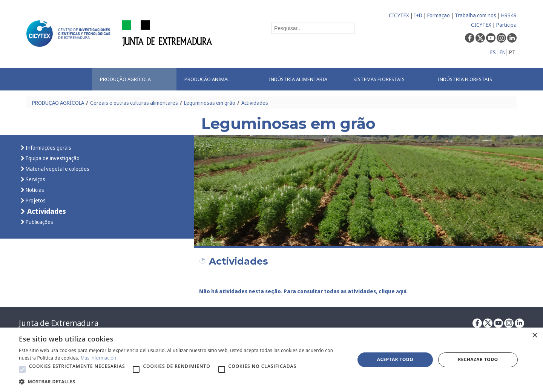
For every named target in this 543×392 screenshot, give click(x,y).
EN (503, 52)
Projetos (35, 200)
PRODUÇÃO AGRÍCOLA (58, 103)
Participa (506, 25)
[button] (22, 369)
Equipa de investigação (52, 158)
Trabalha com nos (476, 15)
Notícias (34, 190)
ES (493, 52)
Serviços (35, 179)
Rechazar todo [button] (478, 359)
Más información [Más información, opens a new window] (99, 358)
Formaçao (439, 15)
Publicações (39, 222)
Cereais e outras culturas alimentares (134, 103)
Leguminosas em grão (210, 103)
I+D (418, 15)
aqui (401, 291)
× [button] (535, 336)
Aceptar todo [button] (395, 359)
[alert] (271, 360)
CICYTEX (399, 15)
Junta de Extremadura (59, 323)
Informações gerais (48, 148)
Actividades (255, 103)
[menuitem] (134, 79)
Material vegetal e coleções (57, 169)
